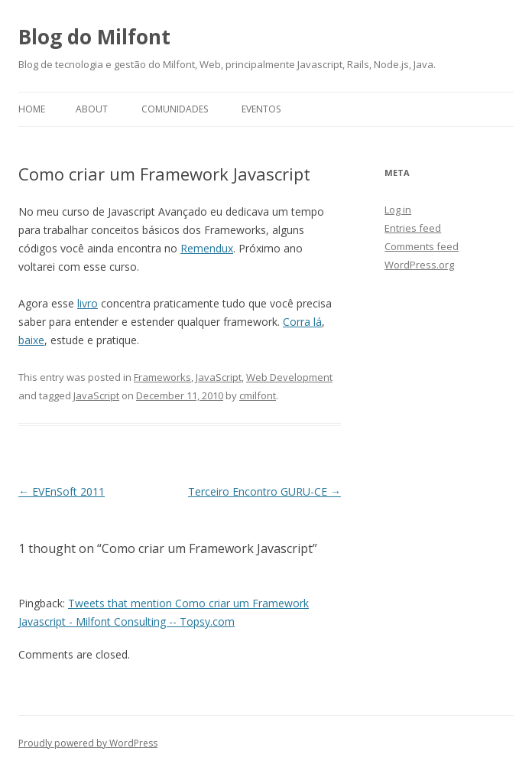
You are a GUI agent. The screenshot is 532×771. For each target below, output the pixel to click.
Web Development (289, 377)
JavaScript (219, 377)
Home (32, 109)
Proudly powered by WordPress (88, 743)
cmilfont (258, 395)
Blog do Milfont (94, 37)
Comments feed (422, 246)
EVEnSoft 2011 (62, 491)
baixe (31, 340)
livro (88, 303)
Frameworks (162, 377)
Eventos (261, 109)
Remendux (207, 248)
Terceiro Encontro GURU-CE (264, 491)
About (92, 109)
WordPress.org (419, 265)
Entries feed (413, 228)
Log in (398, 210)
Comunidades (175, 109)
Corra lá (302, 322)
